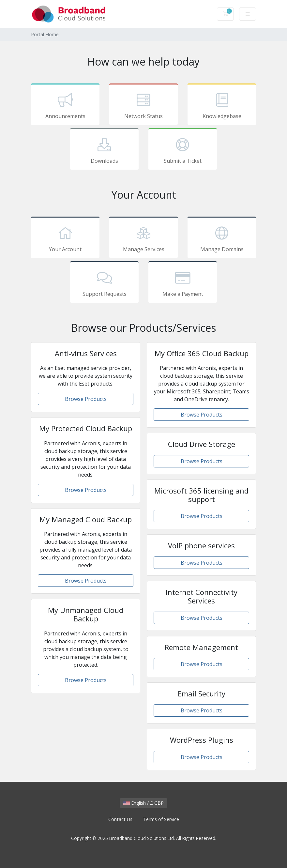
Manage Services (143, 238)
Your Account (65, 238)
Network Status (143, 105)
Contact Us (120, 819)
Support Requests (104, 283)
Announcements (65, 105)
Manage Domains (222, 238)
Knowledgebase (222, 105)
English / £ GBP (143, 803)
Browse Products (86, 399)
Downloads (104, 150)
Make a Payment (183, 283)
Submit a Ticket (183, 150)
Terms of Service (161, 819)
